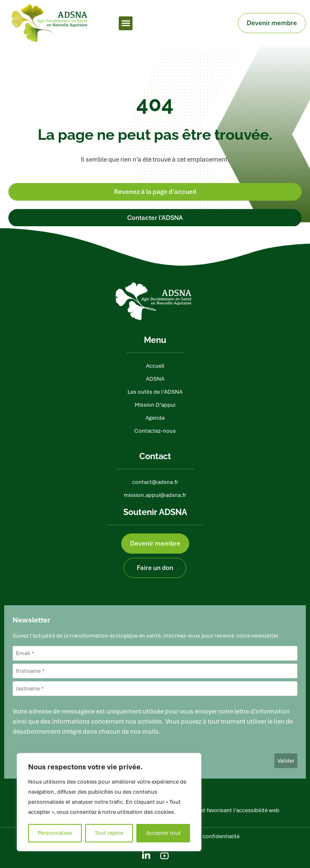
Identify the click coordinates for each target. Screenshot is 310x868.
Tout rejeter (109, 833)
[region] (109, 802)
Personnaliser (55, 833)
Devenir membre (274, 23)
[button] (126, 23)
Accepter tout (163, 833)
